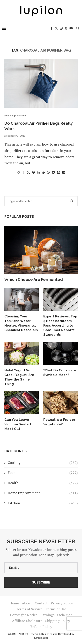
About (27, 603)
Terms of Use (56, 609)
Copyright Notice (24, 615)
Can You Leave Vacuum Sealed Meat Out (18, 424)
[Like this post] (18, 172)
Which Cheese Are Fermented (34, 279)
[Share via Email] (64, 172)
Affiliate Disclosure (27, 621)
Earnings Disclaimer (56, 615)
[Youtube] (71, 28)
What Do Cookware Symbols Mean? (60, 373)
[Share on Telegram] (53, 172)
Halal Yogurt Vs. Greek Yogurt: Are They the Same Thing (19, 377)
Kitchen (43, 503)
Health (43, 483)
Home (14, 603)
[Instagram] (61, 28)
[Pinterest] (66, 28)
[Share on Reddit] (43, 172)
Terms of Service (29, 609)
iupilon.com (41, 638)
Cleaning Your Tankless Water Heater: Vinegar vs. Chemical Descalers (21, 323)
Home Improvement (43, 493)
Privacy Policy (62, 603)
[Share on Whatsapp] (48, 172)
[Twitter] (56, 28)
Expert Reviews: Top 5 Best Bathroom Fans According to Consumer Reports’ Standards (60, 325)
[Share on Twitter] (28, 172)
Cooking (43, 463)
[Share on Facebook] (24, 172)
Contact (41, 603)
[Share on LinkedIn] (38, 172)
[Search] (78, 28)
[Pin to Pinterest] (33, 172)
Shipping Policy (58, 621)
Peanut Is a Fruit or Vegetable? (59, 422)
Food (43, 473)
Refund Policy (41, 627)
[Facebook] (52, 28)
